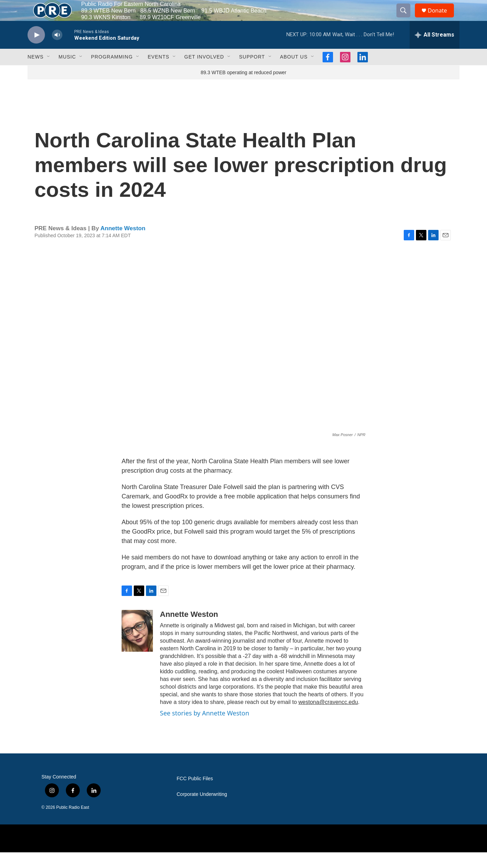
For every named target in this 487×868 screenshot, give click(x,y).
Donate (442, 18)
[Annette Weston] (137, 646)
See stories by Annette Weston (204, 729)
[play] (36, 51)
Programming (112, 72)
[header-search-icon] (407, 18)
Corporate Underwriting (202, 810)
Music (67, 72)
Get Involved (204, 72)
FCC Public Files (195, 794)
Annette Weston (123, 244)
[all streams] (435, 51)
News (36, 72)
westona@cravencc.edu (328, 718)
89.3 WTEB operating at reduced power (243, 88)
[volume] (57, 51)
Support (252, 72)
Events (159, 72)
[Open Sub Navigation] (49, 72)
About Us (294, 72)
